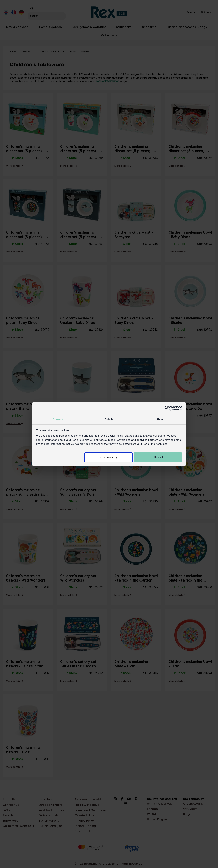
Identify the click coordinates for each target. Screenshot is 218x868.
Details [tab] (109, 419)
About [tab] (160, 419)
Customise (109, 457)
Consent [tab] (58, 419)
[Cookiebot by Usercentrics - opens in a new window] (167, 408)
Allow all (158, 457)
